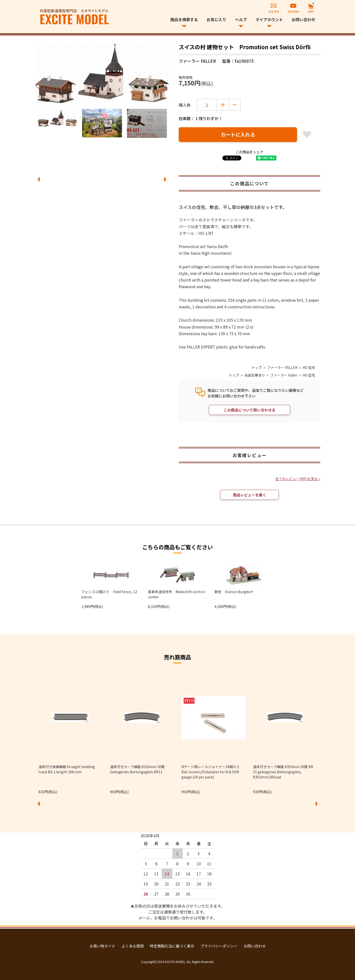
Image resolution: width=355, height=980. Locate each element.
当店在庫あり (255, 375)
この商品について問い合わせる (249, 410)
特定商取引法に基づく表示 (172, 946)
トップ (256, 367)
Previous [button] (38, 179)
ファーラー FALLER (282, 367)
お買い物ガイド (102, 946)
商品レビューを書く (250, 495)
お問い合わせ (303, 19)
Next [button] (165, 179)
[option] (102, 74)
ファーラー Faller (284, 375)
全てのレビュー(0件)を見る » (298, 479)
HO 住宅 (309, 367)
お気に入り (216, 19)
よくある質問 (133, 946)
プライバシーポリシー (219, 946)
